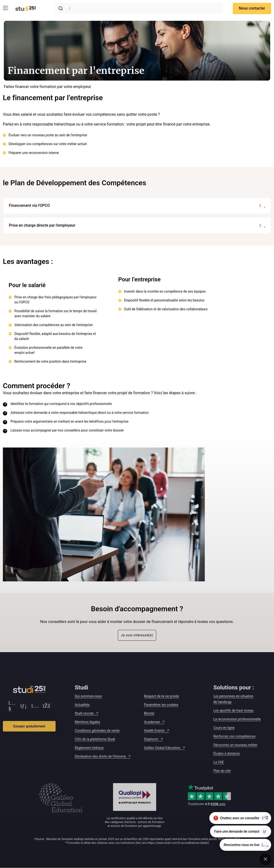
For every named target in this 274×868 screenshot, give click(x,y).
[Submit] (62, 8)
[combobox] (139, 8)
